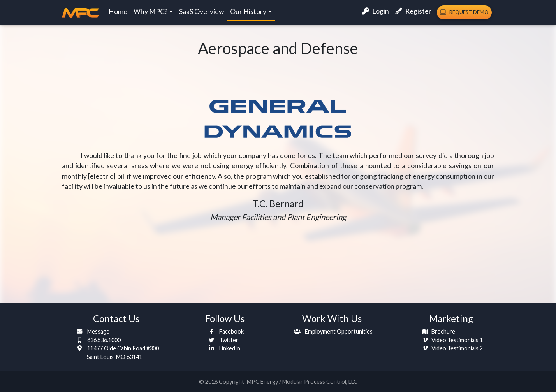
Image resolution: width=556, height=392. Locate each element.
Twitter (222, 340)
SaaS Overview (201, 13)
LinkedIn (223, 348)
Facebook (224, 331)
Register (413, 13)
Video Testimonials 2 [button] (451, 348)
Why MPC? (150, 13)
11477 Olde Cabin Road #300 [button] (116, 352)
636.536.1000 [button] (97, 340)
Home (118, 13)
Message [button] (91, 331)
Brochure (437, 331)
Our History (248, 13)
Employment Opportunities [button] (332, 331)
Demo (464, 14)
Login (376, 13)
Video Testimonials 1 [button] (451, 340)
